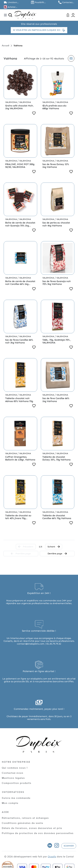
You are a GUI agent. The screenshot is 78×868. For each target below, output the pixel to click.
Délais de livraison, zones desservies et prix (32, 828)
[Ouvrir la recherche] (10, 15)
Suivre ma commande (16, 798)
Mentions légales (13, 778)
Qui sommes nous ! (15, 768)
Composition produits (17, 783)
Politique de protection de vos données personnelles (38, 833)
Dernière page (57, 554)
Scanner (69, 846)
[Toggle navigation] (5, 15)
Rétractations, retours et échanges (25, 818)
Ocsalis (52, 857)
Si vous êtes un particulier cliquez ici (39, 30)
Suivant (54, 547)
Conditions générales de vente (22, 823)
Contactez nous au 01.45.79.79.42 (68, 2)
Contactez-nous (13, 773)
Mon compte (10, 803)
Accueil (5, 45)
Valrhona (11, 102)
